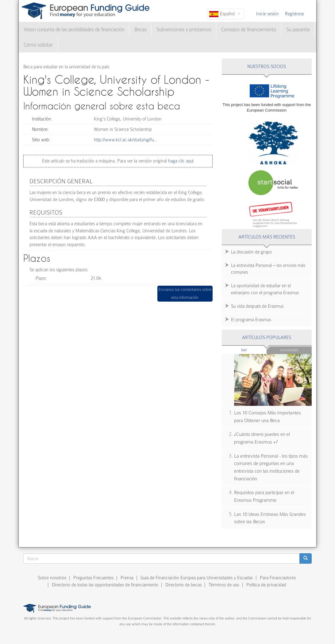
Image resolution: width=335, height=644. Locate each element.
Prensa (127, 578)
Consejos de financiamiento (249, 30)
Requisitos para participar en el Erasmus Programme (264, 496)
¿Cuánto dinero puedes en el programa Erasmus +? (262, 438)
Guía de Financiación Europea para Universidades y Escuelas (197, 578)
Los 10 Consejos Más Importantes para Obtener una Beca (268, 417)
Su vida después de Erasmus (257, 306)
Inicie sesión (268, 14)
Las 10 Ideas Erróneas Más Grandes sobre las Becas (270, 518)
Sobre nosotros (52, 578)
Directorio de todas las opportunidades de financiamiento (105, 585)
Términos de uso (224, 585)
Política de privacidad (266, 585)
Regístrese (295, 14)
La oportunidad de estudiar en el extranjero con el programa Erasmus (265, 289)
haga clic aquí (180, 161)
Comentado (289, 350)
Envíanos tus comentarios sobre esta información (185, 293)
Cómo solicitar (38, 45)
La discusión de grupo (251, 252)
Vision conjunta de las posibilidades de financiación (74, 30)
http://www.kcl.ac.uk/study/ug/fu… (125, 140)
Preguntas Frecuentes (93, 578)
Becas (141, 30)
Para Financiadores (278, 578)
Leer (254, 350)
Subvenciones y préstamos (184, 30)
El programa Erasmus (251, 320)
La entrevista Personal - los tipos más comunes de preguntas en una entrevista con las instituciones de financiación (271, 467)
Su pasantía (298, 30)
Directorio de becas (183, 585)
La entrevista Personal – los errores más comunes (268, 269)
